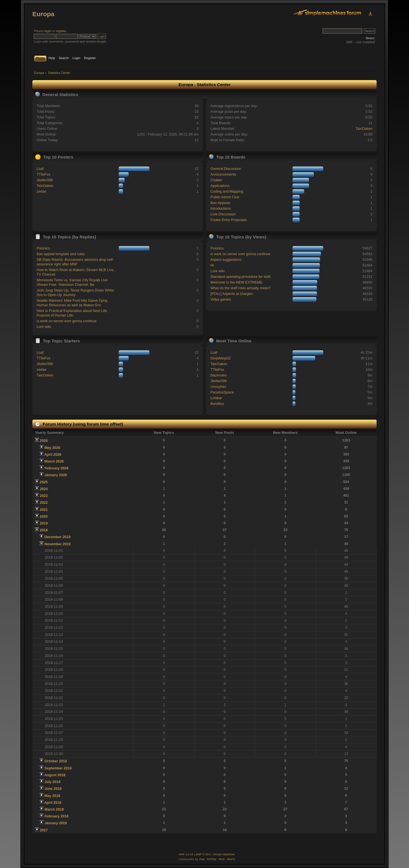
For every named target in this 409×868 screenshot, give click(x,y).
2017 (44, 830)
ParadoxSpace (222, 392)
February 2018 (56, 816)
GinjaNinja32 (221, 358)
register (61, 31)
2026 (44, 441)
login (48, 31)
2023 (44, 496)
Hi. (213, 265)
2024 (44, 489)
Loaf (40, 169)
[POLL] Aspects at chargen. (232, 294)
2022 (44, 503)
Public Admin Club (225, 197)
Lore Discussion (223, 214)
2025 (44, 482)
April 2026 (53, 455)
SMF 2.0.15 (186, 854)
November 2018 (57, 544)
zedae (41, 191)
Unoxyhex (218, 387)
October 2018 (56, 761)
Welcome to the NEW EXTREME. (237, 282)
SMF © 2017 (204, 854)
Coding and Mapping (227, 191)
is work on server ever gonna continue (67, 321)
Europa (43, 14)
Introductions (221, 209)
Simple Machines (224, 854)
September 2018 (58, 768)
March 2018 (54, 809)
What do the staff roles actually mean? (241, 288)
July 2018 (52, 782)
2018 (44, 530)
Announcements (223, 174)
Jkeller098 (45, 180)
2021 (44, 510)
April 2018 (53, 803)
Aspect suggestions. (226, 260)
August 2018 (55, 775)
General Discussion (226, 169)
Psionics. (44, 248)
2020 (44, 517)
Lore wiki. (44, 327)
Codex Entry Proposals (229, 220)
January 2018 (56, 823)
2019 (44, 523)
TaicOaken (364, 129)
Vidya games (221, 299)
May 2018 (52, 796)
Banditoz (217, 404)
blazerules (219, 375)
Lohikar (216, 398)
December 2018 (57, 537)
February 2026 (56, 468)
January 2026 (56, 475)
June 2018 (53, 789)
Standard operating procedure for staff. (241, 277)
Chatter (216, 180)
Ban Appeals (220, 203)
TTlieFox (44, 174)
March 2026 (54, 461)
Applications (220, 186)
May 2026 (52, 448)
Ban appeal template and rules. (61, 254)
